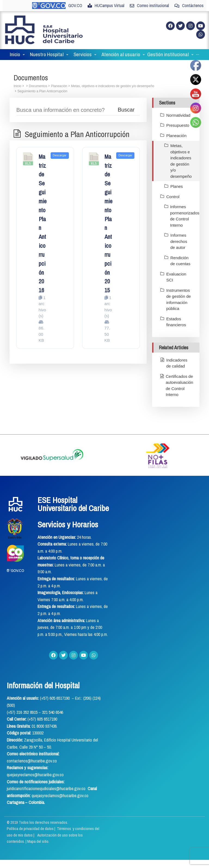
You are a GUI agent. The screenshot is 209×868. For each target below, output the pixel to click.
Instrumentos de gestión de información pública (179, 300)
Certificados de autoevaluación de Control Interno (179, 386)
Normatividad (178, 115)
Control (173, 197)
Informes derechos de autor (179, 241)
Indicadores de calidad (177, 363)
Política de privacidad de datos (31, 829)
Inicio (17, 86)
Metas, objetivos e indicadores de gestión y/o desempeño (113, 86)
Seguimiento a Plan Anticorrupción (42, 91)
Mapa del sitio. (38, 841)
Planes (177, 186)
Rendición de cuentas (180, 261)
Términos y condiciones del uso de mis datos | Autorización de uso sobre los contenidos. (53, 835)
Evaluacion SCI (176, 277)
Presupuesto (178, 125)
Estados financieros (176, 322)
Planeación (59, 86)
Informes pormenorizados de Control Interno (185, 216)
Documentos (38, 86)
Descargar (60, 155)
